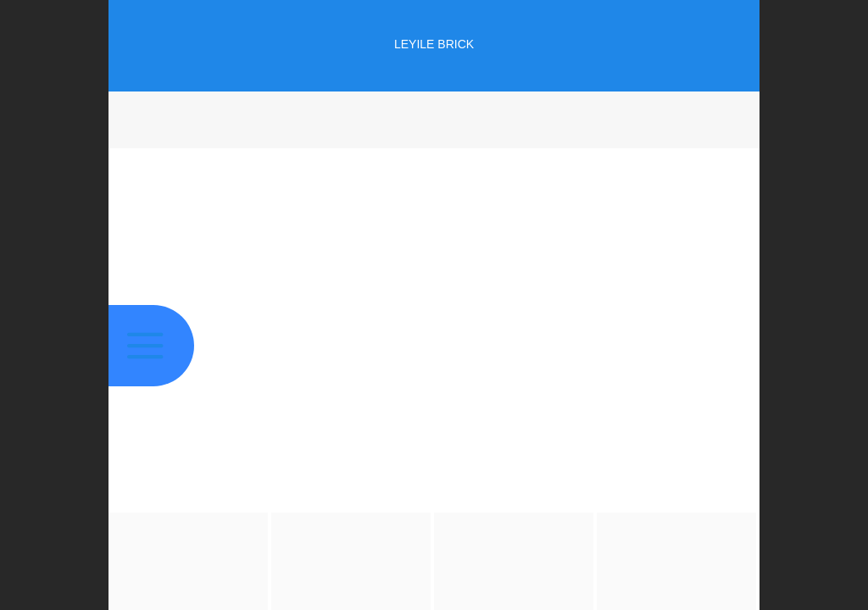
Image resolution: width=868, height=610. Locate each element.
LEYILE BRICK (434, 44)
